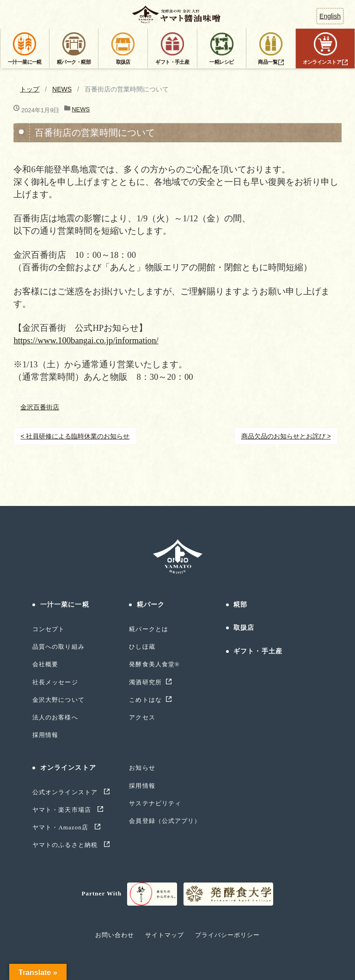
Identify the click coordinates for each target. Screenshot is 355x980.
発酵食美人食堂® (154, 664)
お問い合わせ (115, 935)
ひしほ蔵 (142, 647)
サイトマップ (165, 935)
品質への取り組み (58, 647)
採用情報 (45, 735)
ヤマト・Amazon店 (61, 827)
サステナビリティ (155, 803)
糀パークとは (148, 629)
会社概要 (45, 664)
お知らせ (142, 768)
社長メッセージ (55, 682)
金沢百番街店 (40, 407)
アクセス (142, 717)
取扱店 (244, 628)
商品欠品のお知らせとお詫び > (286, 436)
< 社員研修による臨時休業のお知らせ (75, 436)
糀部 (240, 605)
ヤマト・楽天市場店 (63, 810)
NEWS (62, 89)
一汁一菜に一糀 (65, 605)
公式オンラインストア (66, 792)
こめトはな (145, 700)
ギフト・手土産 (258, 651)
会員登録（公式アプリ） (165, 821)
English (330, 16)
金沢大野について (58, 700)
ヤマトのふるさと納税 (66, 845)
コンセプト (49, 629)
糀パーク (151, 605)
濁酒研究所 (145, 682)
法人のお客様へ (55, 717)
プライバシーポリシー (227, 935)
